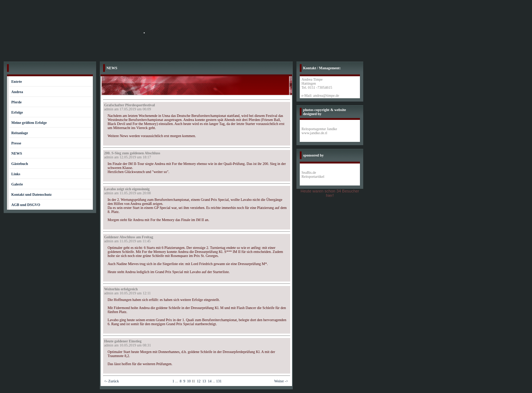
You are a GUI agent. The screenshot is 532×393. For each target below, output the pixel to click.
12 (199, 381)
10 (189, 381)
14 (210, 381)
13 (204, 381)
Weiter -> (281, 381)
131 (219, 381)
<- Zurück (112, 381)
